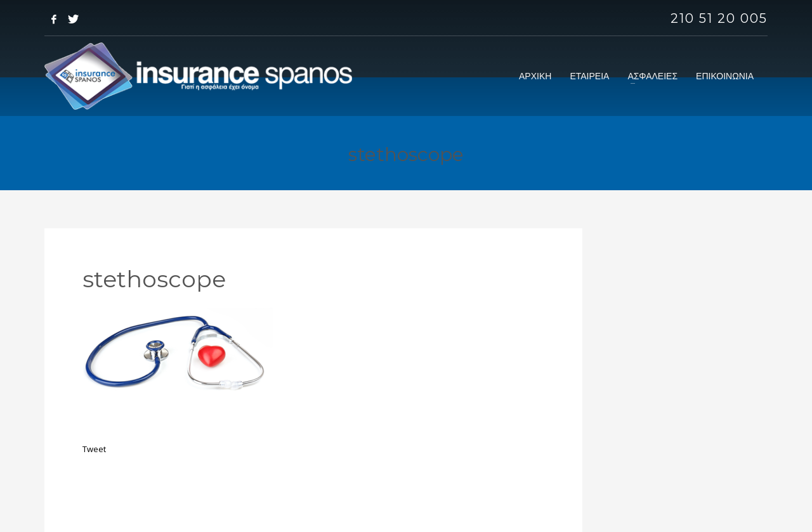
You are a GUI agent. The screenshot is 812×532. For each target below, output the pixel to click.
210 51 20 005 (719, 18)
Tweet (94, 449)
